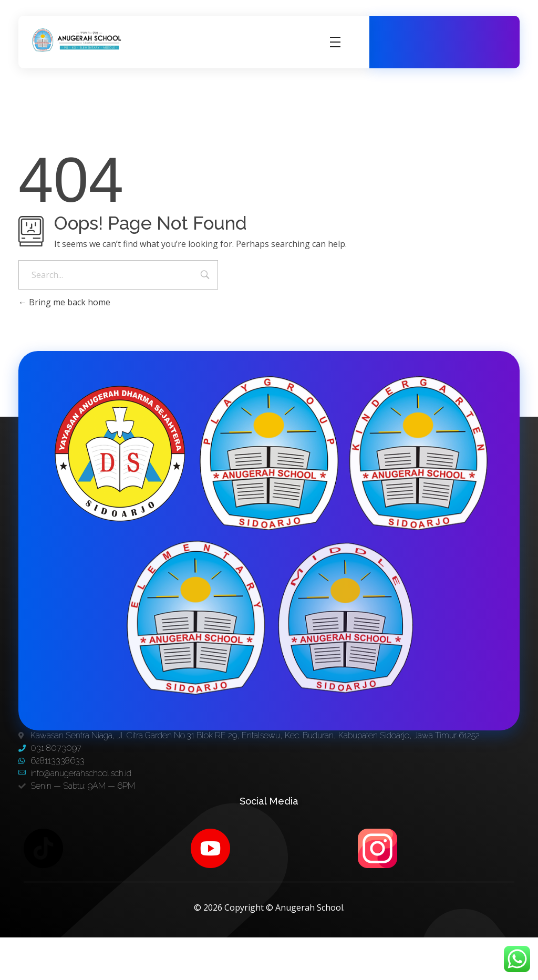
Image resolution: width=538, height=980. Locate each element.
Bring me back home (64, 302)
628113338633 (469, 48)
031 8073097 (468, 37)
